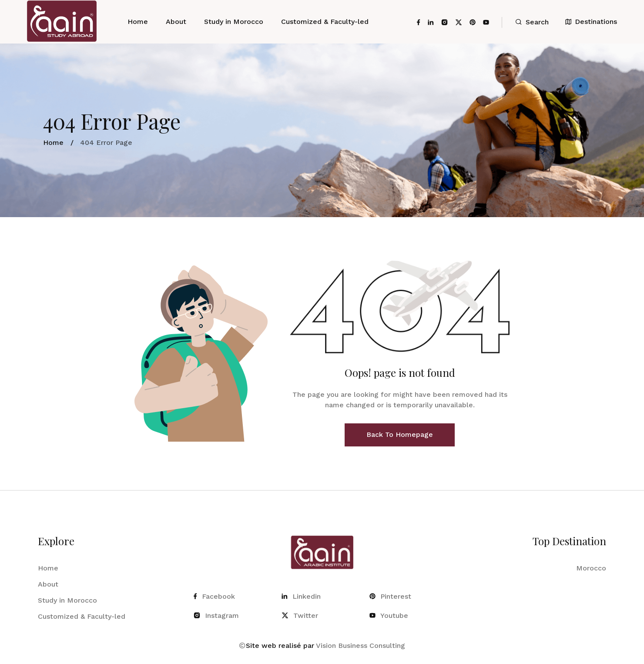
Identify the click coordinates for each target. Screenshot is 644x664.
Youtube (389, 615)
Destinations (591, 22)
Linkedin (301, 596)
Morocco (591, 568)
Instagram (216, 615)
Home (138, 22)
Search (532, 22)
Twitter (300, 615)
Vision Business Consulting (361, 646)
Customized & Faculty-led (325, 22)
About (176, 22)
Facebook (214, 596)
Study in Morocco (234, 22)
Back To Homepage (400, 434)
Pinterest (390, 596)
